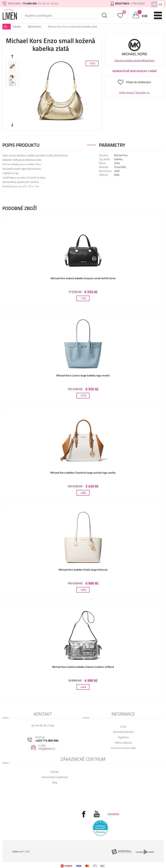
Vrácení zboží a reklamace (55, 771)
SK (154, 4)
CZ (160, 4)
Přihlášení (138, 3)
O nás (123, 720)
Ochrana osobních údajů (123, 742)
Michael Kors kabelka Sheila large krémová (83, 566)
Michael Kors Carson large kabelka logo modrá (83, 374)
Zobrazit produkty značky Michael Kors (134, 61)
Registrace (123, 731)
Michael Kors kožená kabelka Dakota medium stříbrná (83, 662)
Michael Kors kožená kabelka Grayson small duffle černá (83, 278)
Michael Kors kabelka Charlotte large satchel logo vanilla (83, 470)
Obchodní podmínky (123, 726)
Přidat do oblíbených (139, 82)
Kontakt (55, 765)
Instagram (113, 807)
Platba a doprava (123, 736)
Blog (55, 776)
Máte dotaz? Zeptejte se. (134, 93)
